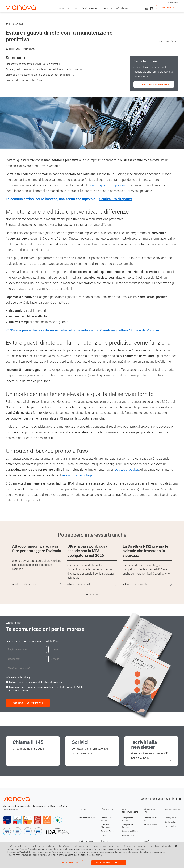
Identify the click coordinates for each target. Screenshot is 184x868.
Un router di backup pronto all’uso (24, 80)
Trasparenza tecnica (128, 819)
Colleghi (104, 8)
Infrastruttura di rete (150, 811)
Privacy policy (171, 818)
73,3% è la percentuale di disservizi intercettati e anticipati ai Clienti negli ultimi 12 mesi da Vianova (82, 330)
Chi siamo (60, 8)
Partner (93, 8)
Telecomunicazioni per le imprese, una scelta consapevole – (69, 199)
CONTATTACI (167, 7)
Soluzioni (73, 8)
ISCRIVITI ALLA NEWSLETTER (154, 85)
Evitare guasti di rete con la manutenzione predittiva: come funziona (42, 69)
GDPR (103, 835)
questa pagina (36, 849)
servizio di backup (127, 470)
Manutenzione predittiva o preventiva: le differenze (33, 64)
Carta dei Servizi (107, 831)
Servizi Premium (151, 825)
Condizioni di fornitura (106, 819)
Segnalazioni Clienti (130, 831)
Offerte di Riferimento (106, 826)
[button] (87, 595)
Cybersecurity (29, 49)
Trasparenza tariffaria (128, 826)
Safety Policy (171, 826)
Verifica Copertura (173, 809)
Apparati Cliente (129, 835)
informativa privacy (53, 682)
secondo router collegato (78, 475)
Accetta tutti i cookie (109, 863)
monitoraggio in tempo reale (107, 185)
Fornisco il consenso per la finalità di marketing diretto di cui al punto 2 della (46, 689)
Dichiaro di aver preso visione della (36, 682)
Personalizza (70, 863)
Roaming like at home (150, 819)
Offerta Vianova (107, 809)
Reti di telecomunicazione (130, 811)
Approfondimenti (120, 8)
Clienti (83, 8)
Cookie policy (170, 822)
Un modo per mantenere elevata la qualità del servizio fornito (38, 75)
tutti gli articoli (14, 24)
